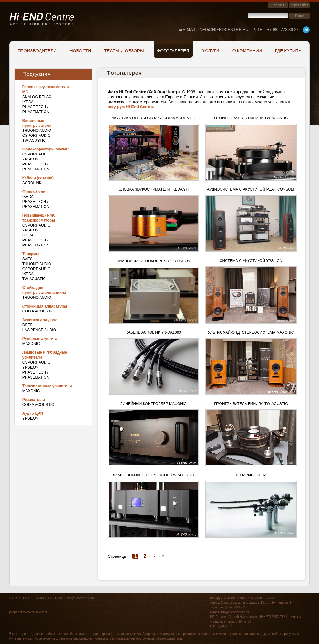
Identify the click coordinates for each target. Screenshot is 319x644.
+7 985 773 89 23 (278, 29)
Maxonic (31, 344)
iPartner (42, 612)
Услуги (211, 51)
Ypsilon (31, 159)
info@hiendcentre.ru (80, 598)
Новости (80, 51)
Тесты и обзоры (124, 51)
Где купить (288, 51)
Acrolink (32, 183)
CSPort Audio (36, 136)
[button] (153, 152)
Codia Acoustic (38, 311)
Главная (278, 5)
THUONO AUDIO (37, 131)
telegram (306, 30)
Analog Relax (37, 97)
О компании (247, 51)
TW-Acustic (34, 141)
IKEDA (28, 102)
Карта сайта (299, 5)
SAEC (28, 259)
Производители (37, 51)
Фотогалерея (173, 51)
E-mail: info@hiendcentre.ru (215, 29)
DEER (28, 325)
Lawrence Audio (39, 330)
